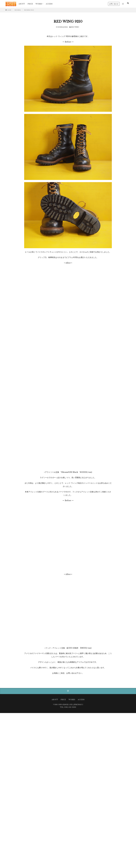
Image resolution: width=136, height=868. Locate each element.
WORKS (39, 4)
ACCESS (49, 4)
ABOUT (22, 4)
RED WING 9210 (29, 10)
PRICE (30, 4)
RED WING (18, 10)
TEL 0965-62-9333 (68, 707)
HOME (9, 10)
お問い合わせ (114, 4)
